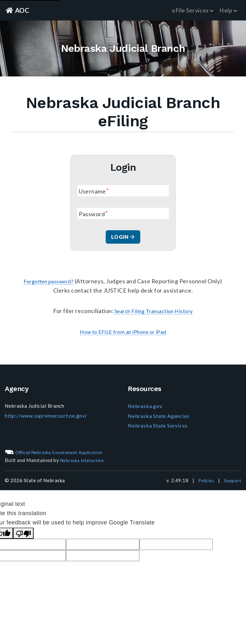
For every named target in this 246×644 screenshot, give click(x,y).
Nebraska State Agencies (158, 417)
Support (232, 482)
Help (228, 10)
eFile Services (193, 10)
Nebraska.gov (144, 408)
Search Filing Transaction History (154, 313)
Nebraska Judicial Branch (123, 49)
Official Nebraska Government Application (59, 453)
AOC (19, 10)
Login (123, 238)
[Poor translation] (23, 534)
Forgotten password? (49, 283)
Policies (204, 482)
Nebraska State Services (157, 427)
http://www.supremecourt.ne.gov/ (45, 417)
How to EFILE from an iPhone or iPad (123, 333)
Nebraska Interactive (84, 461)
